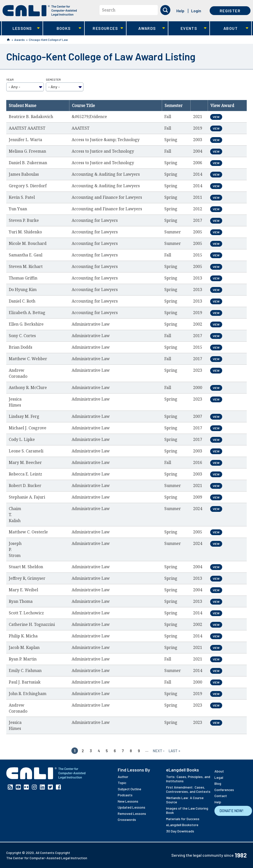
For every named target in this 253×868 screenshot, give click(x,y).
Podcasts (125, 795)
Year (10, 79)
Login (196, 11)
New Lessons (128, 801)
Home (8, 40)
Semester (53, 79)
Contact (221, 796)
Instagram (34, 787)
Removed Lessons (132, 813)
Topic (122, 783)
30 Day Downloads (180, 831)
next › (159, 751)
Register (230, 11)
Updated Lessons (132, 807)
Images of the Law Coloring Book (187, 810)
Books (62, 28)
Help (180, 11)
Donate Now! (231, 811)
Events (187, 28)
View (216, 117)
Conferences (224, 790)
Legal (219, 777)
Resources (104, 28)
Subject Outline (130, 789)
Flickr (26, 787)
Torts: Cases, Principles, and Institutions (188, 779)
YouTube (18, 787)
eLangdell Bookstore (182, 825)
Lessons (21, 28)
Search (109, 10)
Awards (146, 28)
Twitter (50, 787)
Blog (218, 783)
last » (174, 751)
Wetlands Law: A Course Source (185, 800)
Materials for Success (183, 819)
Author (123, 777)
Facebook (58, 787)
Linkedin (42, 787)
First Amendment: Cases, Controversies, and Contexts (188, 789)
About (229, 28)
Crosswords (127, 819)
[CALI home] (40, 11)
